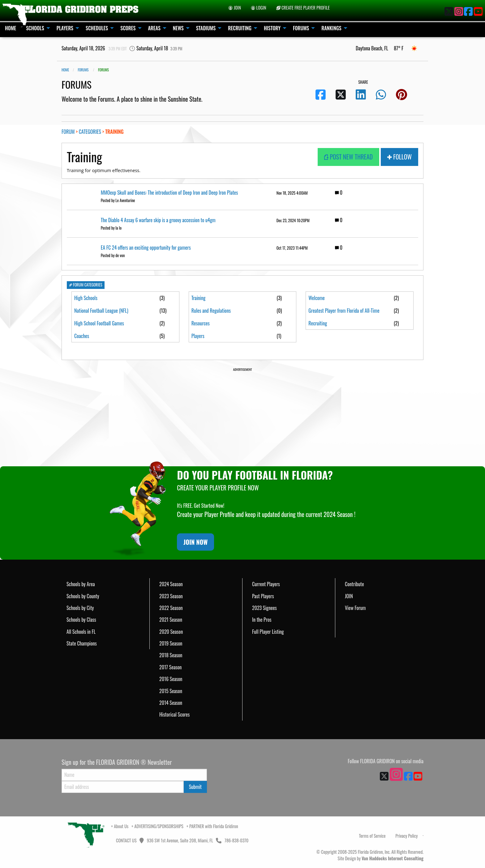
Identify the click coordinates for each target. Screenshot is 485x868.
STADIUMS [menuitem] (206, 28)
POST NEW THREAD (349, 157)
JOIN (349, 596)
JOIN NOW (195, 542)
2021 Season (171, 620)
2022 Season (171, 608)
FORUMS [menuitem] (301, 28)
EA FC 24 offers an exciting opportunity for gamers (146, 248)
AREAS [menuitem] (154, 28)
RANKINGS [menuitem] (331, 28)
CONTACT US (126, 840)
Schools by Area (81, 584)
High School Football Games (99, 323)
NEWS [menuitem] (178, 28)
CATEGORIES (90, 132)
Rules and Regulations (211, 311)
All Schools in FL (81, 632)
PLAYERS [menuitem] (65, 28)
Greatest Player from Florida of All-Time (344, 315)
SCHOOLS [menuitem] (35, 28)
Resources (201, 323)
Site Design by (381, 858)
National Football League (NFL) (101, 311)
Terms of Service (372, 836)
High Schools (86, 298)
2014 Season (171, 703)
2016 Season (171, 679)
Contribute (354, 584)
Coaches (82, 336)
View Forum (355, 608)
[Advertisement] (242, 416)
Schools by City (80, 608)
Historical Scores (174, 714)
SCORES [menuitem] (128, 28)
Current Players (266, 584)
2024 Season (171, 584)
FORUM (68, 132)
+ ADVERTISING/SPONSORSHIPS (157, 826)
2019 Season (171, 643)
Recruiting (318, 332)
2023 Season (171, 596)
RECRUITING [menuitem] (240, 28)
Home (65, 70)
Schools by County (83, 596)
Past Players (263, 596)
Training (199, 298)
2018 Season (171, 655)
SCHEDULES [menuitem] (97, 28)
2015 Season (171, 691)
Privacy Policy (406, 836)
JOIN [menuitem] (235, 8)
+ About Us (120, 826)
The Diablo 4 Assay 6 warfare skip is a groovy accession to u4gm (158, 220)
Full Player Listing (268, 632)
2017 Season (170, 667)
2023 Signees (264, 608)
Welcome (317, 298)
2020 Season (171, 632)
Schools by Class (81, 620)
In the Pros (262, 620)
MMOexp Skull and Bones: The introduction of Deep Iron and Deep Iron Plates (170, 193)
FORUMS (83, 70)
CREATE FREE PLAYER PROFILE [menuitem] (303, 8)
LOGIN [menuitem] (259, 8)
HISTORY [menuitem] (272, 28)
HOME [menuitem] (11, 28)
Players (198, 336)
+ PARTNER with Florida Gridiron (212, 826)
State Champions (82, 643)
